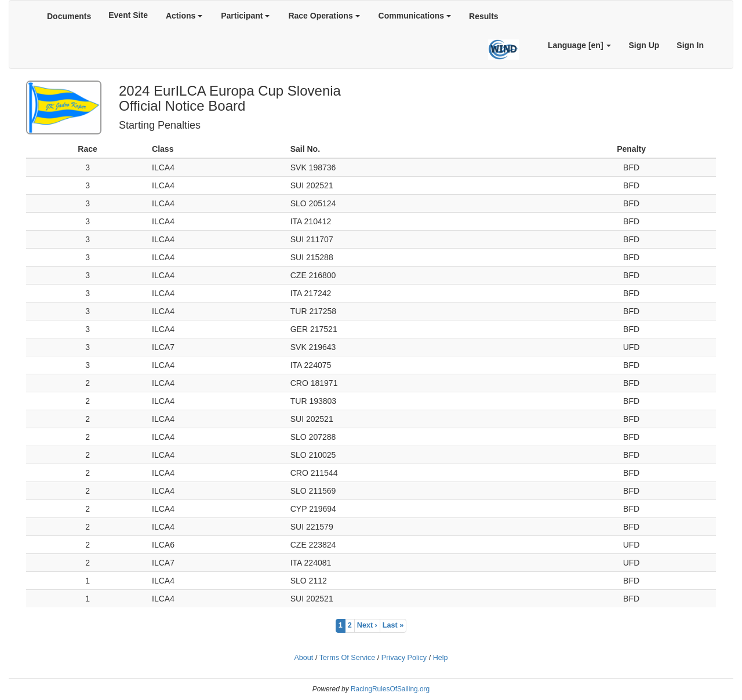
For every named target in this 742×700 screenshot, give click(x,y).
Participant (245, 16)
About (303, 658)
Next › (367, 625)
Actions (184, 16)
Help (441, 658)
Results (484, 16)
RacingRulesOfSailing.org (390, 689)
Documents (69, 16)
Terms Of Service (348, 658)
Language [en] (580, 45)
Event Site (128, 15)
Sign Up (644, 45)
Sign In (690, 45)
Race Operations (324, 16)
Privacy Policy (404, 658)
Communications (415, 16)
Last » (393, 625)
